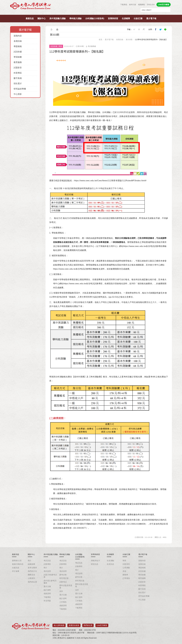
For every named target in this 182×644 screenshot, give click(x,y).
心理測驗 (126, 568)
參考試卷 (63, 575)
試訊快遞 (18, 52)
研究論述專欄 (20, 89)
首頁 (100, 40)
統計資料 (47, 590)
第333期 (129, 40)
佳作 (61, 591)
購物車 (125, 575)
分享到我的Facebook (156, 29)
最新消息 (16, 554)
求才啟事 (16, 571)
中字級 (139, 29)
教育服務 (18, 62)
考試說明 (47, 571)
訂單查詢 (126, 578)
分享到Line (165, 29)
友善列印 (57, 29)
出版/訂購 (138, 18)
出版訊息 (16, 568)
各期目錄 (18, 41)
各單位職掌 (32, 568)
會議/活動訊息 (18, 564)
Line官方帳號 (102, 624)
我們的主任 (32, 571)
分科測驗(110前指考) (95, 18)
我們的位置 (32, 582)
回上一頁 (51, 29)
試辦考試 (63, 582)
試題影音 (18, 68)
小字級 (134, 29)
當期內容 (18, 36)
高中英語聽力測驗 (58, 18)
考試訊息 (47, 561)
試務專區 (47, 564)
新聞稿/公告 (17, 561)
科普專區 (18, 73)
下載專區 (124, 5)
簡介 (30, 561)
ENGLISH (151, 5)
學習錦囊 (18, 57)
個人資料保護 (59, 624)
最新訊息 (30, 18)
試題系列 (126, 564)
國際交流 (31, 575)
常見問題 (47, 601)
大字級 (144, 29)
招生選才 (18, 83)
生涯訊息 (110, 564)
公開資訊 (31, 578)
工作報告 (63, 602)
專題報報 (18, 46)
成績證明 (47, 594)
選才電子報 (151, 18)
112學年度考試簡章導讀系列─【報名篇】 (151, 40)
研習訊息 (95, 564)
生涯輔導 (126, 18)
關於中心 (42, 18)
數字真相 (18, 78)
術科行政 (133, 5)
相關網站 (142, 5)
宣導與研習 (113, 18)
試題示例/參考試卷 (50, 576)
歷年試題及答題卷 (66, 587)
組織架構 (31, 564)
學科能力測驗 (75, 18)
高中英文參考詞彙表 (50, 582)
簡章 (124, 561)
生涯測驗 (110, 561)
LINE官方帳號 (164, 5)
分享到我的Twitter (161, 29)
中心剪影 (18, 94)
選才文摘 (47, 586)
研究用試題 (64, 578)
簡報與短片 (96, 561)
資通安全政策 (74, 624)
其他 (124, 571)
